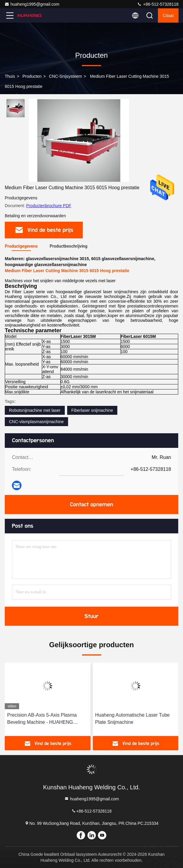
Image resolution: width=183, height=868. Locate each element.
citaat (168, 15)
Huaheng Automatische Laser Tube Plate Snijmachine (133, 719)
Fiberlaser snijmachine (92, 410)
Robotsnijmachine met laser (35, 410)
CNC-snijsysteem (65, 76)
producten (32, 76)
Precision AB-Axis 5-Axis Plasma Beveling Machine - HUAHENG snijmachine (42, 719)
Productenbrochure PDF (49, 206)
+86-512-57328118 (158, 4)
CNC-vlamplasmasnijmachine (36, 422)
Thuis (10, 76)
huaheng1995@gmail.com (32, 4)
